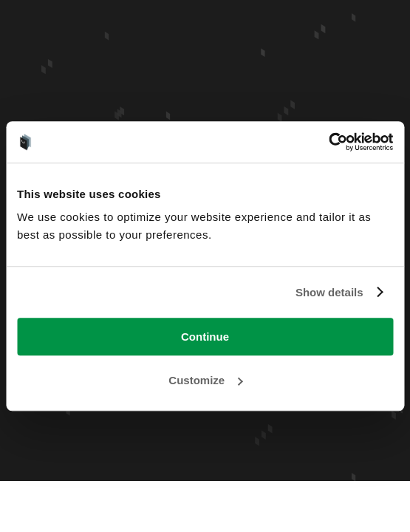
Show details (329, 292)
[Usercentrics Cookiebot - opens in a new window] (328, 142)
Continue (205, 337)
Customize (205, 380)
